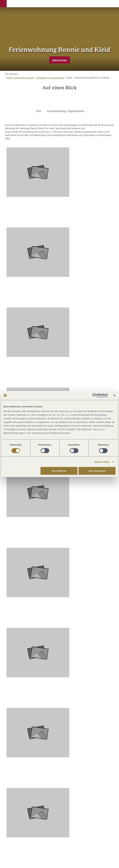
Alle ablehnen (59, 471)
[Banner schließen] (114, 395)
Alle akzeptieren (97, 471)
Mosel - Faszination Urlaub (20, 78)
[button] (3, 4)
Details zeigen (102, 462)
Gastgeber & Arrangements (50, 78)
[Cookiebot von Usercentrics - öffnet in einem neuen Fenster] (95, 395)
